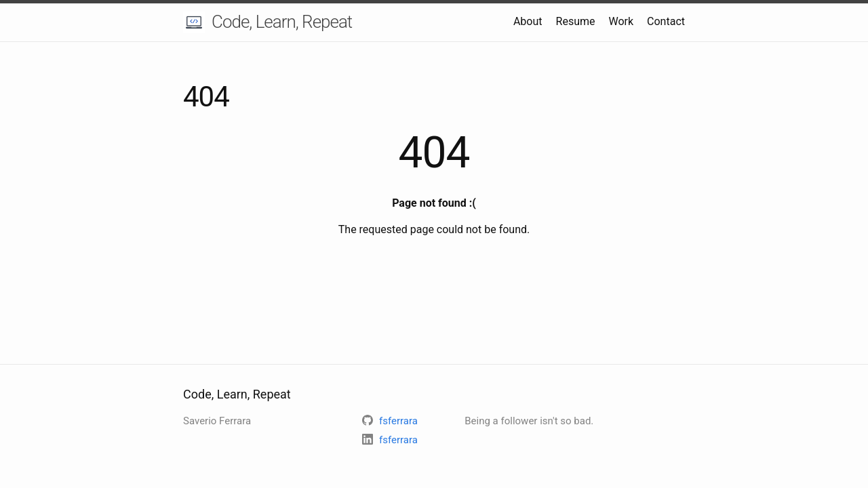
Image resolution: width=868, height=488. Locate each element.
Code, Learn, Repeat (282, 22)
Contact (666, 21)
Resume (576, 21)
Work (621, 21)
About (528, 21)
